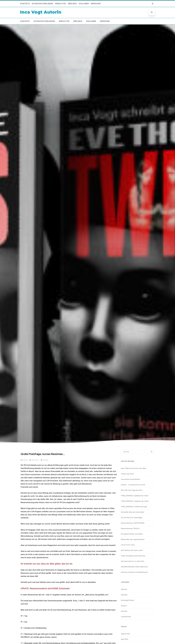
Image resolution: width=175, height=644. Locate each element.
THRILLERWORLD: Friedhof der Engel (134, 507)
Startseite (25, 4)
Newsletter (61, 4)
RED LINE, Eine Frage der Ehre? (132, 490)
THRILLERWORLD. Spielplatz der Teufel (135, 496)
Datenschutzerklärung (43, 4)
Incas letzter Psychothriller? (131, 479)
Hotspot (124, 606)
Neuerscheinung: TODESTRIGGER (133, 523)
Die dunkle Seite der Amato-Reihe (133, 512)
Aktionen (124, 589)
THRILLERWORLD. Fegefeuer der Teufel (135, 501)
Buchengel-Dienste (127, 600)
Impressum (96, 4)
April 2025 (125, 639)
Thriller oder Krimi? (128, 474)
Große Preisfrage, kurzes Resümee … (134, 556)
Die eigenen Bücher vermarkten (132, 534)
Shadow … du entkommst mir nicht (133, 485)
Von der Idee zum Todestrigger (132, 518)
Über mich (72, 4)
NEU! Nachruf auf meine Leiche (132, 550)
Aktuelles (46, 460)
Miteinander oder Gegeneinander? (133, 539)
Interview (124, 611)
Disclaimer (84, 4)
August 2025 (125, 634)
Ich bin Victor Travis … (129, 545)
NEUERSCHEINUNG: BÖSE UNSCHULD (134, 567)
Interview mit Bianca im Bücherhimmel (134, 572)
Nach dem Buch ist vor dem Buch (133, 561)
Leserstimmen (126, 617)
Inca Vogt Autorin (41, 12)
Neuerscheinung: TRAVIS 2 (130, 528)
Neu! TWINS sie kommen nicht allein (134, 468)
